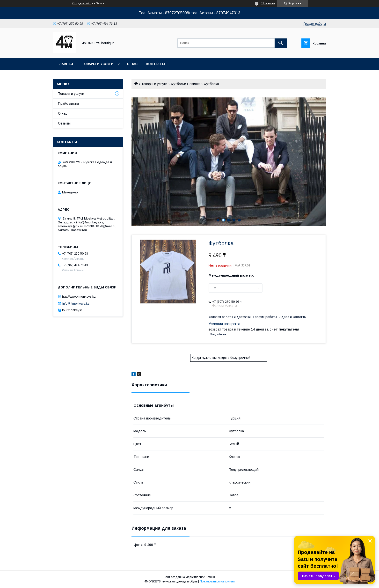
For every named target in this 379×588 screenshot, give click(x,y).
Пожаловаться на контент (217, 581)
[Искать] (281, 43)
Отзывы (64, 123)
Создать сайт (81, 3)
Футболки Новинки (186, 84)
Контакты (156, 64)
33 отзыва (268, 3)
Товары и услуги (98, 64)
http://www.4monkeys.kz (79, 297)
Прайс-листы (68, 103)
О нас (132, 64)
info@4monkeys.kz (76, 303)
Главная (65, 64)
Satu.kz (211, 577)
